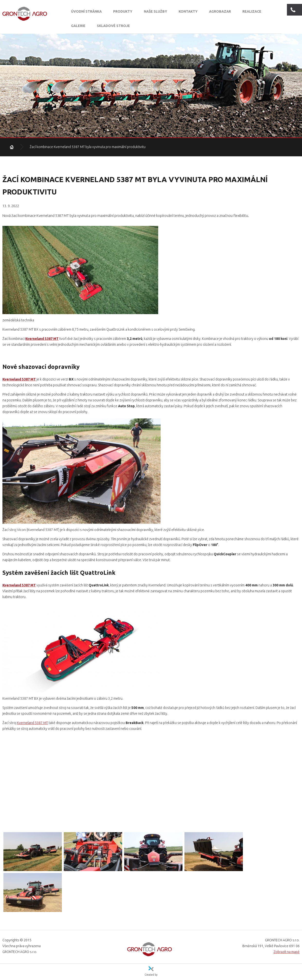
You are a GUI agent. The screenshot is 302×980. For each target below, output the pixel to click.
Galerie (78, 26)
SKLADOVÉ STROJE (113, 26)
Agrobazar (220, 11)
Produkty (123, 11)
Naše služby (156, 11)
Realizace (252, 11)
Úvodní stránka (86, 11)
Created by (151, 974)
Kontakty (188, 11)
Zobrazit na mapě (287, 952)
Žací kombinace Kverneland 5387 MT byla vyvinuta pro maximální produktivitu (88, 147)
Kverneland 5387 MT (42, 339)
